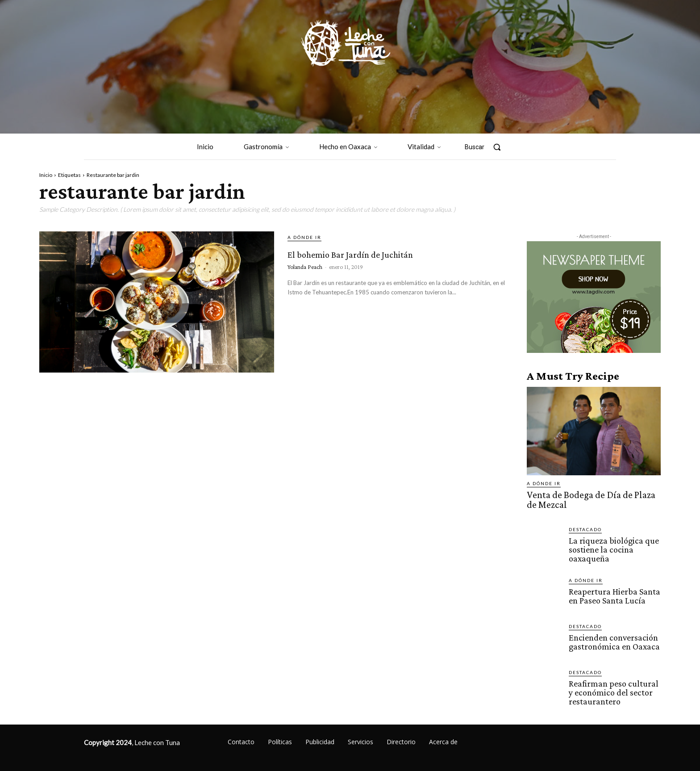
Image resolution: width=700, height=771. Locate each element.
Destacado (585, 527)
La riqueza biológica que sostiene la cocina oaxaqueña (611, 546)
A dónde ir (304, 237)
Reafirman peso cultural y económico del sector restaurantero (614, 688)
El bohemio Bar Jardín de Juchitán (374, 260)
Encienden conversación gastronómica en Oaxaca (612, 637)
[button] (487, 147)
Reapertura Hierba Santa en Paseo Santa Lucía (612, 591)
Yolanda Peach (305, 283)
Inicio (46, 175)
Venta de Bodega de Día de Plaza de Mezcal (588, 499)
